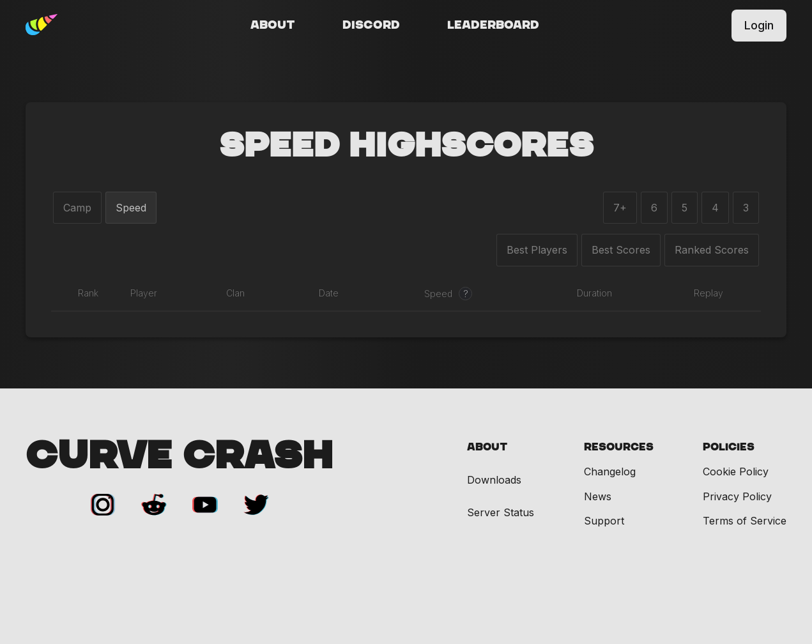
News (598, 496)
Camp (77, 208)
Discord (371, 26)
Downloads (494, 480)
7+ (620, 208)
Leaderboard (493, 26)
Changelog (610, 471)
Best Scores (621, 250)
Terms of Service (745, 521)
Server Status (501, 513)
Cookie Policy (736, 471)
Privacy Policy (737, 496)
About (273, 26)
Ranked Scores (712, 250)
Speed (131, 208)
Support (604, 521)
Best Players (537, 250)
